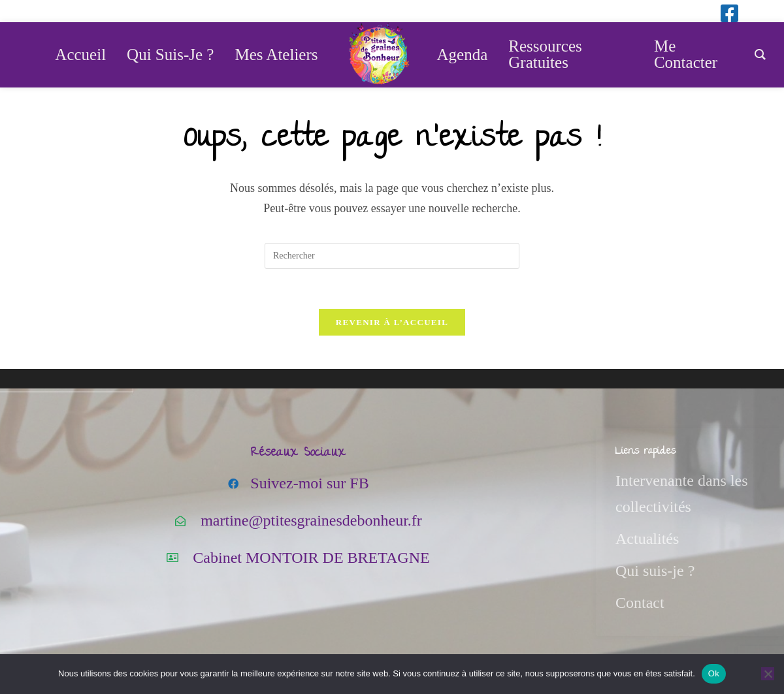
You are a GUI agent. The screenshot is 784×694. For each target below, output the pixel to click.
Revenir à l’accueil (392, 322)
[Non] (768, 674)
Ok (714, 673)
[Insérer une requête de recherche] (392, 256)
